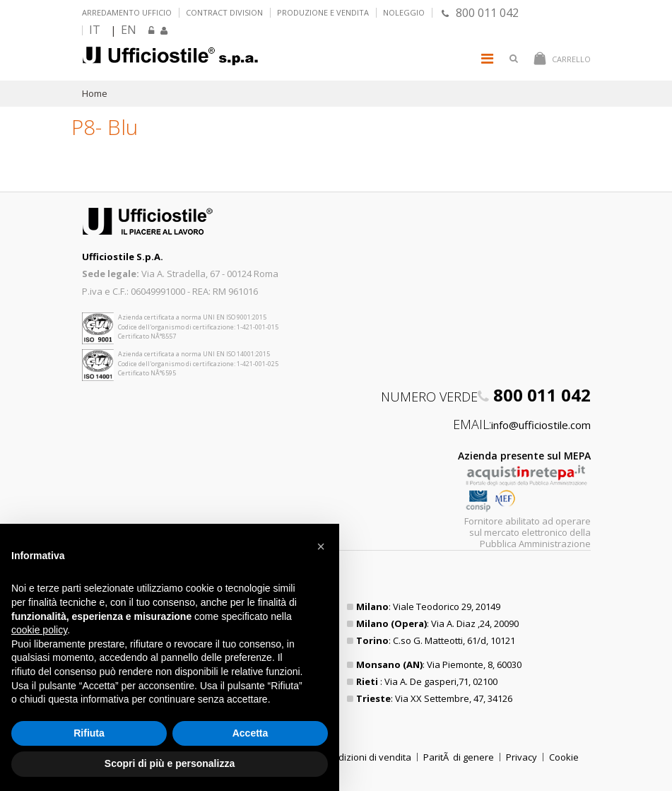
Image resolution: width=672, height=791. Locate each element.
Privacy (521, 757)
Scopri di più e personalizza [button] (170, 763)
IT (95, 30)
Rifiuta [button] (89, 733)
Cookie (564, 757)
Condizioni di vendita (366, 757)
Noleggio (404, 12)
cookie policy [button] (39, 630)
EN (129, 30)
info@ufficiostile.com (541, 425)
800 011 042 (480, 13)
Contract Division (224, 12)
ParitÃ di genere (459, 757)
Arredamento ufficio (127, 12)
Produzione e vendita (323, 12)
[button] (321, 546)
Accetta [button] (250, 733)
